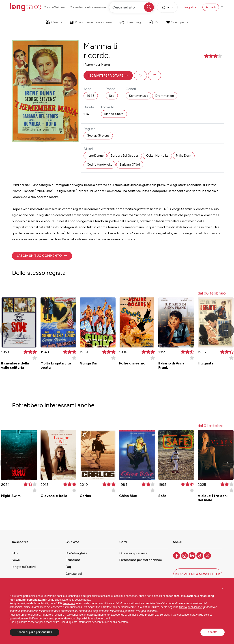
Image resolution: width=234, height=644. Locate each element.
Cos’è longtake (76, 553)
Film (15, 553)
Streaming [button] (130, 22)
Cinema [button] (54, 22)
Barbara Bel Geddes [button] (125, 156)
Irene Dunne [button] (95, 156)
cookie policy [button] (83, 600)
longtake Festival (24, 567)
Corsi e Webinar (55, 7)
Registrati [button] (191, 7)
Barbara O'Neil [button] (130, 165)
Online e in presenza (133, 553)
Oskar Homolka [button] (157, 156)
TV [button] (154, 22)
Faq (68, 567)
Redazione (73, 560)
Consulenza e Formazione (88, 7)
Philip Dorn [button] (184, 156)
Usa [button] (112, 96)
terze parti (69, 603)
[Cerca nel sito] (132, 7)
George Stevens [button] (98, 136)
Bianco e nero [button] (114, 114)
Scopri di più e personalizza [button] (34, 632)
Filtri (167, 7)
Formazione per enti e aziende (141, 560)
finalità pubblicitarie (191, 607)
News (16, 560)
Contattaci (74, 574)
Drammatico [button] (165, 96)
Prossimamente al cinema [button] (91, 22)
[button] (108, 76)
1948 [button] (91, 96)
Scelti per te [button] (177, 22)
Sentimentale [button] (138, 96)
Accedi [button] (211, 7)
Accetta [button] (212, 632)
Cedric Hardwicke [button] (100, 165)
